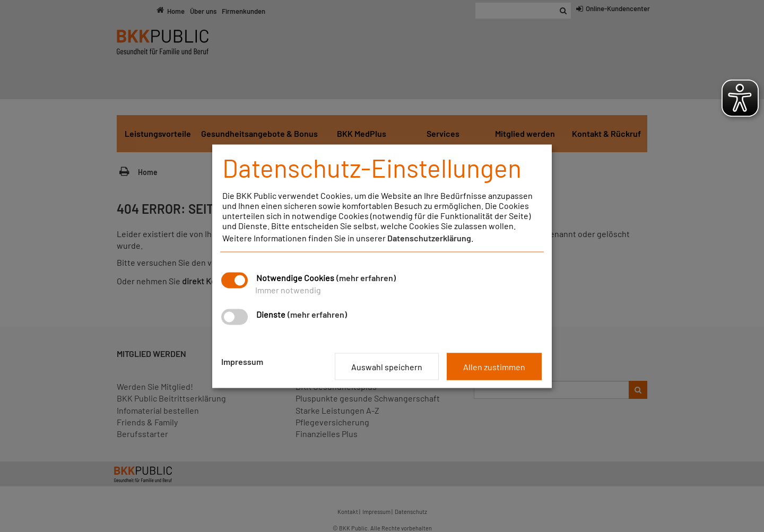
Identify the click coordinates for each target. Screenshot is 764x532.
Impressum (242, 361)
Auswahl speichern (387, 366)
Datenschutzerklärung (429, 237)
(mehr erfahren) (366, 277)
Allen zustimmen (494, 366)
